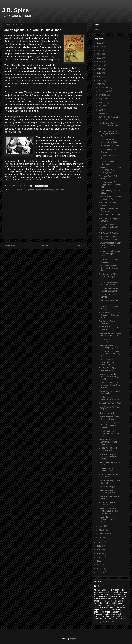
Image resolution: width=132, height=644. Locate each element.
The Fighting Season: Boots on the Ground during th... (108, 268)
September (104, 99)
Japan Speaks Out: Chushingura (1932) (108, 346)
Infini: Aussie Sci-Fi (107, 413)
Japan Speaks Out (44, 57)
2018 (99, 73)
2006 (99, 572)
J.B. (98, 586)
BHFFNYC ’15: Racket (108, 233)
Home (45, 245)
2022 (99, 58)
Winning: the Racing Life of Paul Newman (109, 284)
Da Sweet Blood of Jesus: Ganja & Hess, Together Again (110, 185)
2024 (99, 50)
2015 (99, 84)
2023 (99, 54)
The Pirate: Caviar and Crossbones (108, 261)
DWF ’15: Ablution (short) (109, 146)
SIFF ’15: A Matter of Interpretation (107, 163)
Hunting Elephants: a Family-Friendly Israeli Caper (109, 456)
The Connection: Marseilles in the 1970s (109, 398)
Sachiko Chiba (59, 190)
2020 (99, 65)
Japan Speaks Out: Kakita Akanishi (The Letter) (110, 334)
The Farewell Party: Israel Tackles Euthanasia (110, 290)
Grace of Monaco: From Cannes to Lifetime (109, 210)
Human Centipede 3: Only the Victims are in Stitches (110, 245)
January (103, 537)
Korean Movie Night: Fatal (110, 403)
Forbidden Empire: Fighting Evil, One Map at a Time (109, 227)
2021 (99, 62)
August (102, 102)
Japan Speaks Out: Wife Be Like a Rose (109, 418)
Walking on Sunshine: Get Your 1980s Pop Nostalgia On (110, 170)
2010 (99, 557)
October (103, 95)
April (101, 526)
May (101, 114)
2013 (99, 546)
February (103, 534)
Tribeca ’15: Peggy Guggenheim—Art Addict (107, 519)
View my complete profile (104, 622)
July (101, 106)
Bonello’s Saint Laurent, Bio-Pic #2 (109, 476)
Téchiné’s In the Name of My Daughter (109, 392)
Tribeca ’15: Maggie (107, 487)
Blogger (73, 639)
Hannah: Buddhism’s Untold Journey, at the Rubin (109, 433)
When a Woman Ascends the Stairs (65, 172)
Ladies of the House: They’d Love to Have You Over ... (108, 511)
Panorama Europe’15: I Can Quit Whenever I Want (109, 134)
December (104, 87)
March (102, 530)
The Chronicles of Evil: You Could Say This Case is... (108, 276)
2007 (99, 569)
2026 (99, 43)
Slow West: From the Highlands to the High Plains (109, 377)
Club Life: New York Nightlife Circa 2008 (108, 141)
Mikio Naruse (47, 190)
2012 (99, 550)
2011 (99, 554)
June (101, 110)
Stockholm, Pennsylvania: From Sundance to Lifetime (110, 425)
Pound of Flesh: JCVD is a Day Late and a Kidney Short (110, 354)
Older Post (80, 245)
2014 (99, 542)
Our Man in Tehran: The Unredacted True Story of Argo (109, 385)
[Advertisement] (45, 218)
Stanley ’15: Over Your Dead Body (108, 504)
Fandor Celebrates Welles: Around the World (110, 198)
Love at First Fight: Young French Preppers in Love (110, 254)
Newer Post (10, 245)
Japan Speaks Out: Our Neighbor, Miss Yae (109, 491)
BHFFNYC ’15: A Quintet (109, 215)
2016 (99, 80)
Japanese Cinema (34, 190)
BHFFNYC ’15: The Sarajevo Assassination (110, 238)
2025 (99, 47)
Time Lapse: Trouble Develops (107, 322)
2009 (99, 561)
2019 (99, 69)
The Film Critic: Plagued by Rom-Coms (109, 369)
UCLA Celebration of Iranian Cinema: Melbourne (107, 362)
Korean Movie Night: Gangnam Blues (107, 470)
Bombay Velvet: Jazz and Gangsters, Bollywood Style (109, 315)
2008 (99, 565)
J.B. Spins (15, 10)
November (104, 91)
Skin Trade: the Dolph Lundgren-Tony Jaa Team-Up (108, 442)
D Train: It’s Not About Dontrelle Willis (108, 449)
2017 (99, 77)
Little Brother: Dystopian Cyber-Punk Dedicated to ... (109, 125)
